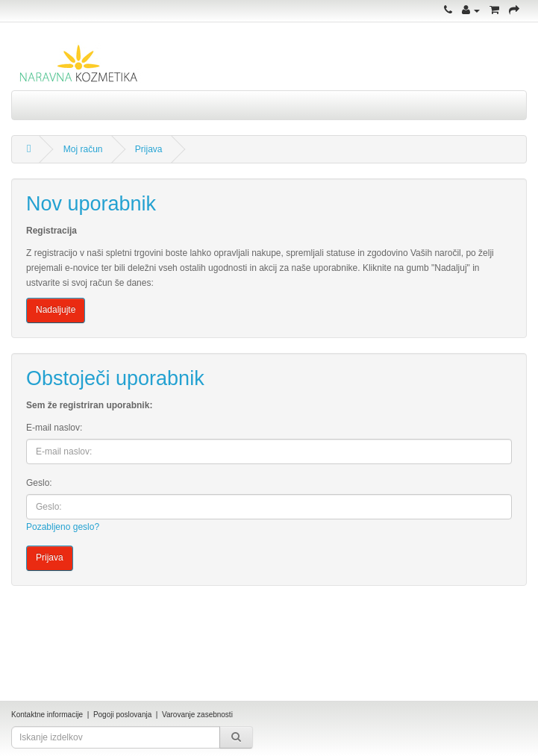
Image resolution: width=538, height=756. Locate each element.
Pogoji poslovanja (122, 715)
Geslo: (39, 483)
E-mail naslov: (54, 428)
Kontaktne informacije (47, 715)
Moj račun (83, 149)
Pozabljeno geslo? (63, 527)
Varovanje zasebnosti (197, 715)
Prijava (149, 149)
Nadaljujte (56, 310)
